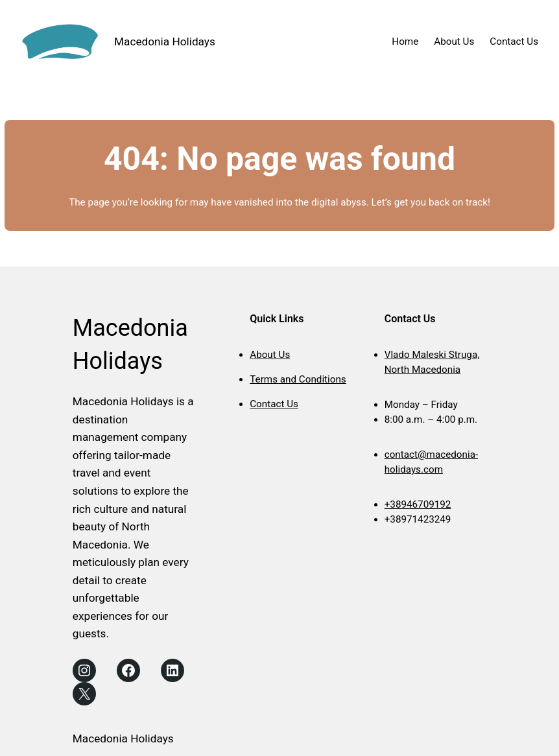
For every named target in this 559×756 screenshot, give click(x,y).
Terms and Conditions (298, 379)
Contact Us (274, 404)
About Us (270, 355)
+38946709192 (418, 504)
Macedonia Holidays (165, 41)
